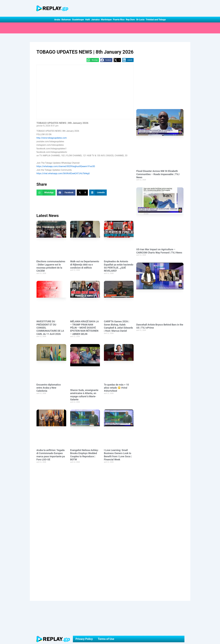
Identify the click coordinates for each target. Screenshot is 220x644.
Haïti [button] (88, 20)
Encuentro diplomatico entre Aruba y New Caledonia (49, 388)
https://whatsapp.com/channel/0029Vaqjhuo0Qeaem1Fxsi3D (66, 166)
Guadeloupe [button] (78, 20)
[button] (93, 60)
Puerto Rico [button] (119, 20)
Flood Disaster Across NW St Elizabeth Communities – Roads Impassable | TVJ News (158, 174)
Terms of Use (106, 639)
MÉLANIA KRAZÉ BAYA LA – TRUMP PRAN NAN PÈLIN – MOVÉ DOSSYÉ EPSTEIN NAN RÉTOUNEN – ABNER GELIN (84, 328)
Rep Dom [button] (130, 20)
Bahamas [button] (66, 20)
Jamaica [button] (95, 20)
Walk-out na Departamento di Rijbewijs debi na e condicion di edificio (85, 265)
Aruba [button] (57, 20)
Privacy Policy (84, 639)
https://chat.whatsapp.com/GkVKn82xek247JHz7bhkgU (63, 173)
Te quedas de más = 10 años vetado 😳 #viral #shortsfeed (116, 388)
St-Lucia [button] (140, 20)
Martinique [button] (106, 20)
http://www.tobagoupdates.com (52, 138)
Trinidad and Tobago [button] (156, 20)
